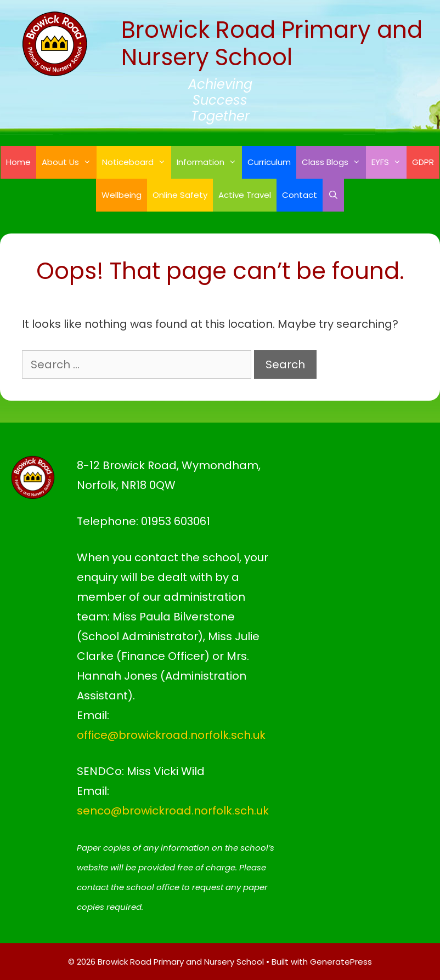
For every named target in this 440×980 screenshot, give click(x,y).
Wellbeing (122, 195)
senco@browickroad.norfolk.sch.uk (173, 811)
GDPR (423, 162)
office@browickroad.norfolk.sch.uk (171, 735)
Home (18, 162)
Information (209, 162)
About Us (69, 162)
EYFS (389, 162)
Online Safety (180, 195)
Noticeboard (137, 162)
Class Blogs (334, 162)
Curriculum (269, 162)
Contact (300, 195)
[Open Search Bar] (333, 195)
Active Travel (245, 195)
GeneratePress (341, 962)
